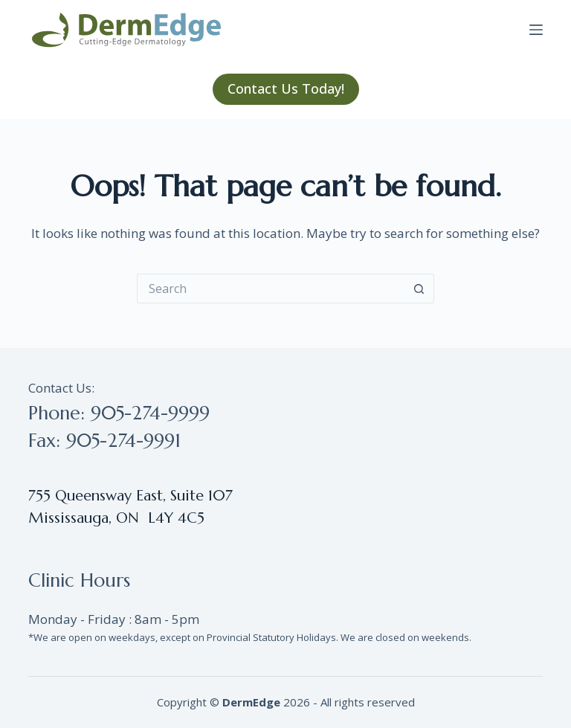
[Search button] (419, 289)
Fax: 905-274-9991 (104, 441)
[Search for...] (271, 289)
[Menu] (536, 30)
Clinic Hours (79, 580)
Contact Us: (61, 388)
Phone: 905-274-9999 (119, 413)
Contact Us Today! (286, 88)
